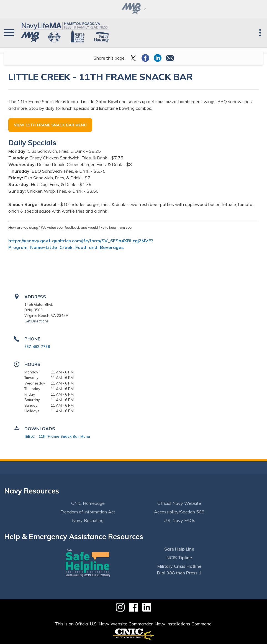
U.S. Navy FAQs (179, 520)
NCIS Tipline (179, 558)
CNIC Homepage (88, 503)
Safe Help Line (179, 549)
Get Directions (37, 321)
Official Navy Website (179, 503)
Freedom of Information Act (88, 512)
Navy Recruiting (88, 520)
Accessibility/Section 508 (179, 512)
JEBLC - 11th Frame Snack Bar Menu (57, 436)
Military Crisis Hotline (179, 566)
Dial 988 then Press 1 (179, 573)
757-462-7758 (37, 347)
